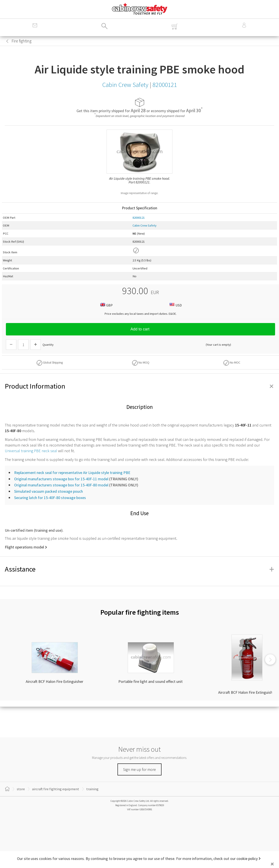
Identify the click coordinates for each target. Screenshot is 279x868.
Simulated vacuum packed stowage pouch (48, 491)
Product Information (139, 386)
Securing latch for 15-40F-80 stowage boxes (50, 498)
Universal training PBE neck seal (31, 451)
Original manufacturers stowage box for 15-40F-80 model (61, 485)
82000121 (139, 218)
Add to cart (140, 329)
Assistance (139, 569)
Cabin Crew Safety (145, 225)
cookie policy (247, 859)
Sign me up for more (139, 769)
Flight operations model (24, 547)
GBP (106, 305)
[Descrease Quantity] (11, 345)
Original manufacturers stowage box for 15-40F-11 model (61, 479)
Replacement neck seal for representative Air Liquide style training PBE (72, 473)
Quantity (48, 345)
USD (175, 305)
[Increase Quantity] (36, 345)
